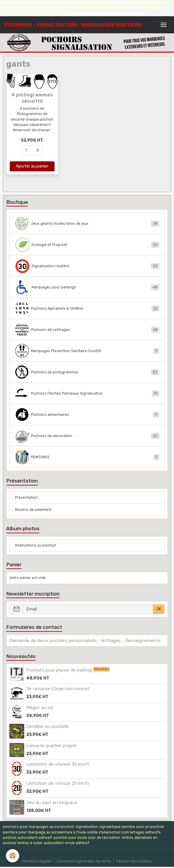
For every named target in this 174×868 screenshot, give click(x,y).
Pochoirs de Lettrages (87, 330)
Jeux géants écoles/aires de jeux (87, 224)
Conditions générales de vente (84, 861)
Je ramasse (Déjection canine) (58, 689)
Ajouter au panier (32, 166)
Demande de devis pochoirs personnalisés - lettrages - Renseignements (85, 641)
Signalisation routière (87, 266)
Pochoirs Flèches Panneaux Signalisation (87, 393)
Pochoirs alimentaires (87, 415)
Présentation (26, 498)
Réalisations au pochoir (36, 545)
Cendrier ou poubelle (48, 726)
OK (159, 609)
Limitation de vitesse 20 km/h (58, 783)
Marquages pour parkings (87, 287)
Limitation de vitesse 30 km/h (58, 764)
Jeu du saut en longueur (52, 803)
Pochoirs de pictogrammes (87, 372)
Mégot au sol (40, 708)
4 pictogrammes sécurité (32, 98)
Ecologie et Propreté (87, 245)
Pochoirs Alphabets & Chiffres (87, 309)
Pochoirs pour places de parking (60, 670)
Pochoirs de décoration (87, 436)
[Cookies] (13, 856)
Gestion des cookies (134, 861)
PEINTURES (87, 457)
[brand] (73, 25)
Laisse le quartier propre (51, 746)
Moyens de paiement (33, 510)
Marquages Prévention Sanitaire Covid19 (87, 351)
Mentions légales (37, 861)
